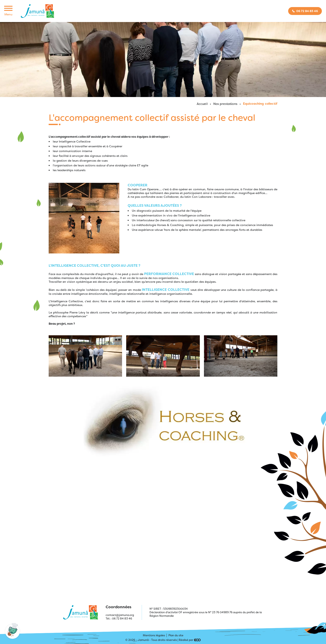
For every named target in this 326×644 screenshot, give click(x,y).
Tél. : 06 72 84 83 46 (119, 619)
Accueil (202, 104)
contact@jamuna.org (120, 615)
